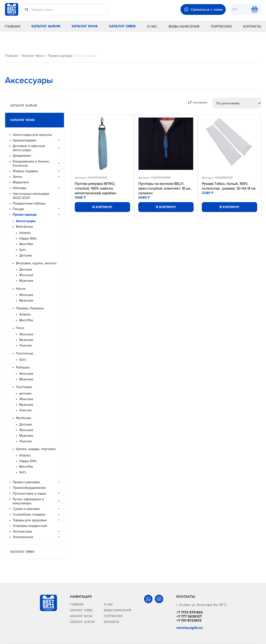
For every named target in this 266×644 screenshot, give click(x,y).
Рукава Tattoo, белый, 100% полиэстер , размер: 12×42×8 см (229, 186)
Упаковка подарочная (30, 526)
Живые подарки (25, 171)
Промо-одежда (60, 56)
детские (25, 393)
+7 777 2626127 (189, 616)
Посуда (18, 209)
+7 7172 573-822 (190, 612)
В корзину (102, 207)
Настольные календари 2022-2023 (31, 196)
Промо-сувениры (26, 482)
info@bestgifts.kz (190, 628)
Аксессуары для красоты (32, 135)
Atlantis (25, 233)
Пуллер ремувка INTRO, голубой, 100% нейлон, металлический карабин (96, 188)
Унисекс (26, 345)
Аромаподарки (24, 140)
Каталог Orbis (122, 26)
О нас (152, 26)
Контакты (252, 26)
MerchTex (26, 244)
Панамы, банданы (30, 308)
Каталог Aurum (46, 26)
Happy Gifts (28, 238)
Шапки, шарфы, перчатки (36, 449)
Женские (26, 275)
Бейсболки (24, 227)
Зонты (17, 177)
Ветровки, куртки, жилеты (36, 263)
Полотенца (24, 353)
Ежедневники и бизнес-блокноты (31, 163)
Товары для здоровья (30, 520)
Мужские (26, 281)
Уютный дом (22, 531)
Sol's (23, 250)
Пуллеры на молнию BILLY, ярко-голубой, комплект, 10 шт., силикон (165, 188)
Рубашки (23, 367)
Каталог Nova (85, 26)
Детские (26, 255)
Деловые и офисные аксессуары (29, 148)
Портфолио (221, 26)
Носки (21, 289)
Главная (13, 26)
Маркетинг (21, 182)
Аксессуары (86, 56)
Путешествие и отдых (30, 493)
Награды (19, 188)
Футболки (24, 418)
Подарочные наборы (29, 203)
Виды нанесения (184, 26)
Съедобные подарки (29, 514)
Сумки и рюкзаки (26, 509)
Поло (20, 328)
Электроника (23, 537)
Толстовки (24, 387)
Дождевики (22, 156)
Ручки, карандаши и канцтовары (28, 501)
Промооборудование (29, 488)
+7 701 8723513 (189, 620)
